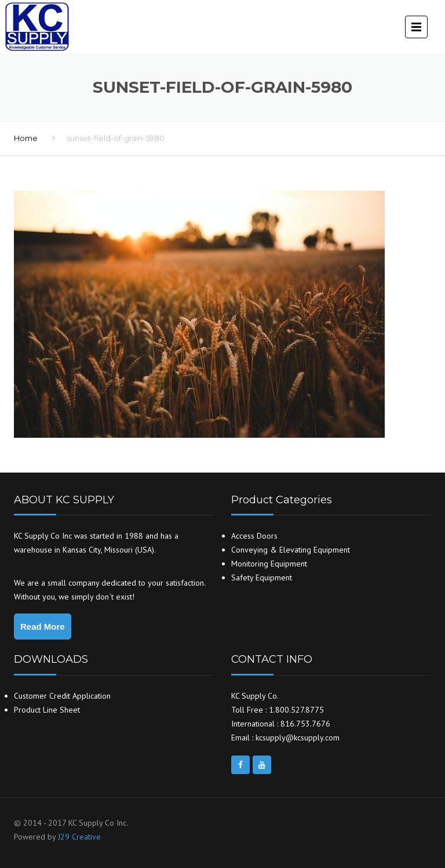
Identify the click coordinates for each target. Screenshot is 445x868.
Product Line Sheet (47, 710)
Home (26, 138)
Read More (43, 627)
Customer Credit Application (62, 696)
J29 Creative (79, 837)
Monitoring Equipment (269, 564)
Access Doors (254, 536)
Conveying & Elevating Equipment (291, 550)
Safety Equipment (262, 578)
